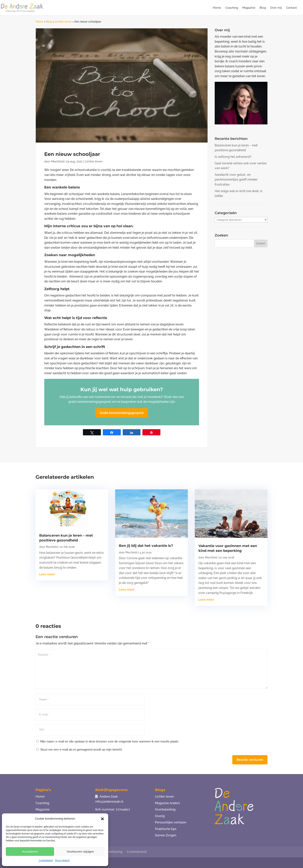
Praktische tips (166, 829)
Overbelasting (165, 809)
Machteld (57, 161)
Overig (160, 816)
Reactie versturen (250, 760)
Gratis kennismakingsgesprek (122, 413)
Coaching (232, 8)
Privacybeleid (62, 860)
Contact (291, 8)
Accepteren (30, 852)
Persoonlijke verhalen (171, 822)
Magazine (249, 8)
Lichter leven (63, 22)
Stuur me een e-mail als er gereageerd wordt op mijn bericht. (79, 750)
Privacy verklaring (109, 852)
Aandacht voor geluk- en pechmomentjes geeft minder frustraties (236, 180)
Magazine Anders (167, 803)
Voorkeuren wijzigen (80, 852)
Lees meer (47, 574)
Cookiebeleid (46, 860)
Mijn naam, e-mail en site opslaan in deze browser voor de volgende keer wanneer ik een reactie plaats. (109, 741)
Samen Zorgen (166, 835)
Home (217, 8)
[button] (102, 819)
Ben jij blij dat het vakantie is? (146, 546)
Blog (263, 8)
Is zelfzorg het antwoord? (233, 157)
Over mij (276, 8)
